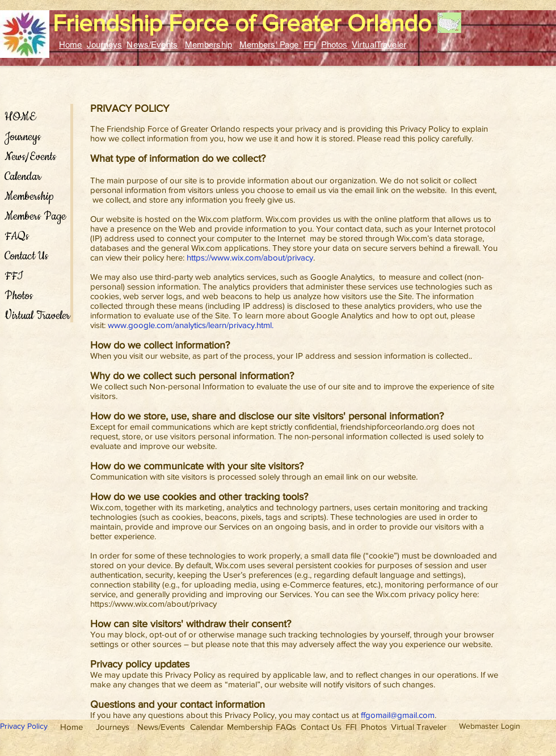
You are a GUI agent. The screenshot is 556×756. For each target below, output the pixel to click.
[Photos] (374, 726)
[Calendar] (207, 726)
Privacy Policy (24, 726)
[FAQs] (286, 726)
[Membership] (250, 726)
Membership (209, 45)
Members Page (35, 217)
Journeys (104, 45)
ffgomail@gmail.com (398, 715)
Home (71, 45)
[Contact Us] (321, 726)
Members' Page (270, 45)
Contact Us (26, 256)
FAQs (17, 236)
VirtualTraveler (379, 45)
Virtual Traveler (36, 316)
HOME (20, 117)
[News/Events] (161, 726)
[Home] (71, 726)
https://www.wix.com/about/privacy (250, 257)
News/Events (152, 45)
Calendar (23, 177)
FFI (310, 45)
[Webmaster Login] (489, 726)
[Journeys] (112, 726)
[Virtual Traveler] (418, 726)
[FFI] (351, 726)
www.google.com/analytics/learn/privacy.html (190, 325)
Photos (334, 45)
